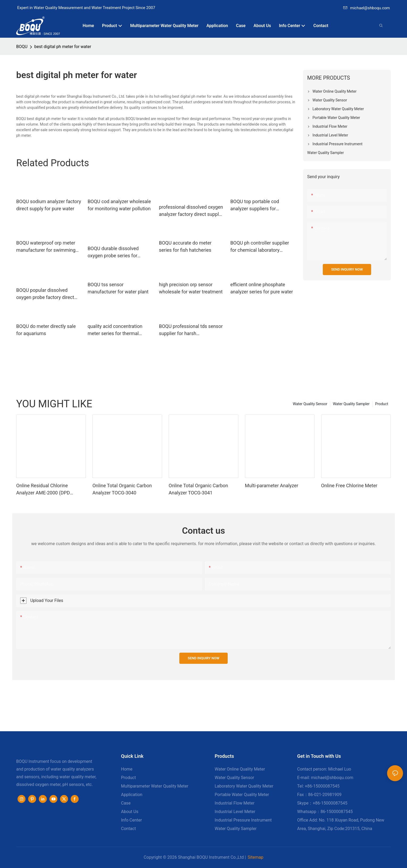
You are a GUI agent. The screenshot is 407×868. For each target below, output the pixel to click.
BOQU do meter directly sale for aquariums (46, 330)
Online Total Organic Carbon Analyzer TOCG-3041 (198, 489)
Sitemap (255, 857)
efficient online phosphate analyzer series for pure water (262, 288)
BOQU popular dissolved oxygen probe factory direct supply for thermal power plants (45, 294)
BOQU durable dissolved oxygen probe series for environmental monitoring (115, 252)
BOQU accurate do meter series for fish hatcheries (185, 246)
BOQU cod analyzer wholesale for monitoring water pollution (119, 205)
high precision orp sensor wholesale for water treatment (191, 288)
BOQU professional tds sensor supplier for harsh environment (191, 330)
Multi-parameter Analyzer (272, 486)
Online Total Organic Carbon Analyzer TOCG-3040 (122, 489)
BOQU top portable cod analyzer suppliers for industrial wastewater (255, 205)
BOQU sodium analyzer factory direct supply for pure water (49, 205)
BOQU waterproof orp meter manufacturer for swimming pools (46, 247)
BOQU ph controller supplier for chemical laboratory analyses (260, 247)
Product (382, 404)
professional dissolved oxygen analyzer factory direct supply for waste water (191, 211)
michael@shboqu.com (366, 8)
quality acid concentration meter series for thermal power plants (115, 330)
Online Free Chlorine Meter (349, 486)
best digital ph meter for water (63, 47)
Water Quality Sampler (351, 404)
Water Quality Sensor (310, 404)
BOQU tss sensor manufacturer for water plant (118, 288)
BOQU (22, 47)
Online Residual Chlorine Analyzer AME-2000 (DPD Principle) (43, 489)
